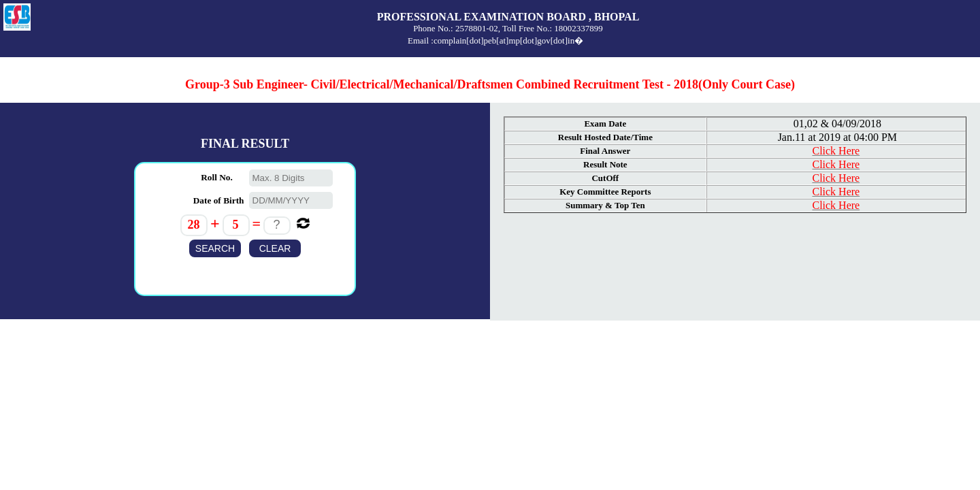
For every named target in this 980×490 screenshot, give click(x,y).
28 (193, 225)
